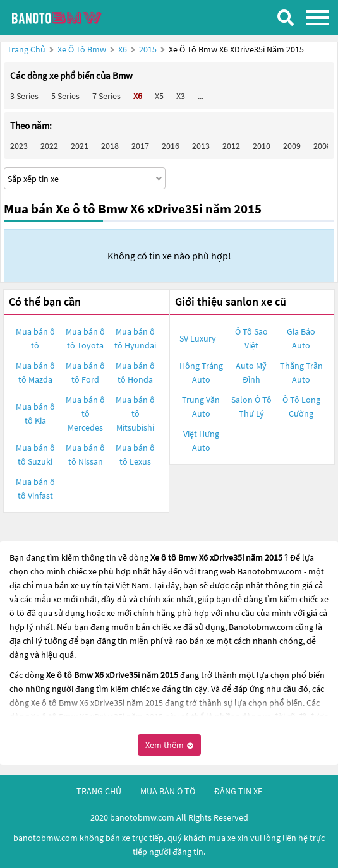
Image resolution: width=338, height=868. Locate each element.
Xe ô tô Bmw (82, 49)
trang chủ (99, 791)
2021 (80, 146)
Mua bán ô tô (35, 338)
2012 (231, 146)
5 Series (65, 96)
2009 (292, 146)
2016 (171, 146)
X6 (124, 49)
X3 (181, 96)
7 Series (106, 96)
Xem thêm (169, 745)
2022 (49, 146)
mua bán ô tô (168, 791)
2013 (201, 146)
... (201, 96)
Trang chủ (26, 49)
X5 (159, 96)
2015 (149, 49)
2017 (140, 146)
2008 (322, 146)
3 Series (24, 96)
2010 (262, 146)
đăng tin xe (238, 791)
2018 (110, 146)
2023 (19, 146)
